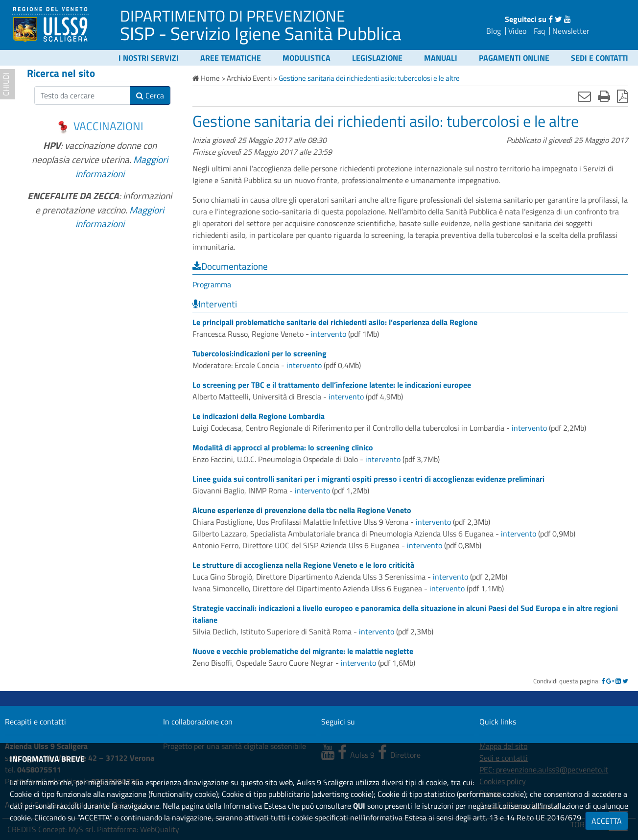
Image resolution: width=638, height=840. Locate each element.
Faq (539, 31)
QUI (359, 806)
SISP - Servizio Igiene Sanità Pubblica (261, 33)
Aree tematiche (231, 58)
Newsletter (571, 31)
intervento (329, 334)
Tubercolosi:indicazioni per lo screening (260, 353)
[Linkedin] (618, 681)
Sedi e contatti (600, 58)
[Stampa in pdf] (623, 96)
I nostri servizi (149, 58)
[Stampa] (604, 96)
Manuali (441, 58)
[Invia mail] (584, 96)
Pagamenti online (514, 58)
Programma (212, 284)
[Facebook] (603, 681)
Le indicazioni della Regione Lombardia (259, 416)
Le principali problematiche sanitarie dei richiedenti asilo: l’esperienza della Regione (335, 322)
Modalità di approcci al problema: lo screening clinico (283, 447)
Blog (494, 31)
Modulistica (307, 58)
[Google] (610, 681)
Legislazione (377, 58)
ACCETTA (607, 821)
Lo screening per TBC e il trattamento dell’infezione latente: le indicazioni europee (332, 385)
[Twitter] (625, 681)
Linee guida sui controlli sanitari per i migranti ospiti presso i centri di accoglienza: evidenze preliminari (368, 479)
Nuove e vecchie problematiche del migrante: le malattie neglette (303, 651)
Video (517, 31)
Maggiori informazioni (122, 166)
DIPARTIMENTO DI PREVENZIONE (233, 16)
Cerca (150, 95)
